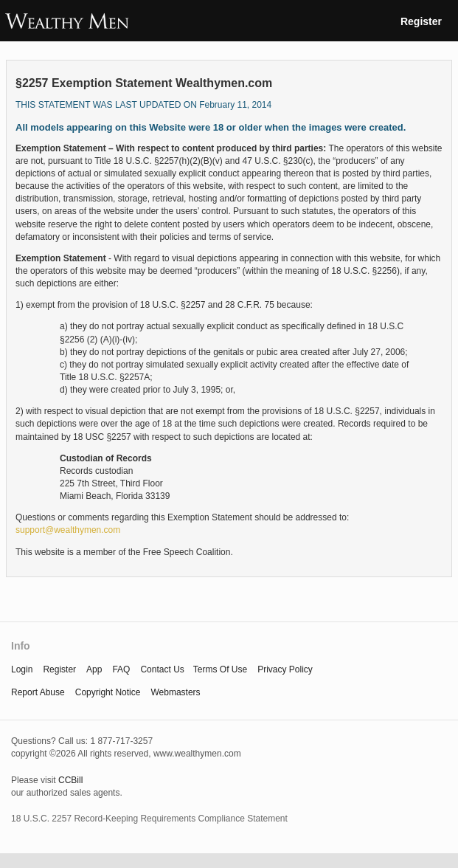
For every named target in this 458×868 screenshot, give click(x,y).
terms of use (220, 669)
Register (421, 21)
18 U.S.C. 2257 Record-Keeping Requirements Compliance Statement (149, 819)
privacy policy (285, 669)
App (94, 669)
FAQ (121, 669)
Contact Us (162, 669)
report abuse (38, 692)
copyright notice (108, 692)
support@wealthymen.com (68, 530)
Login (22, 669)
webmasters (175, 692)
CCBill (70, 780)
